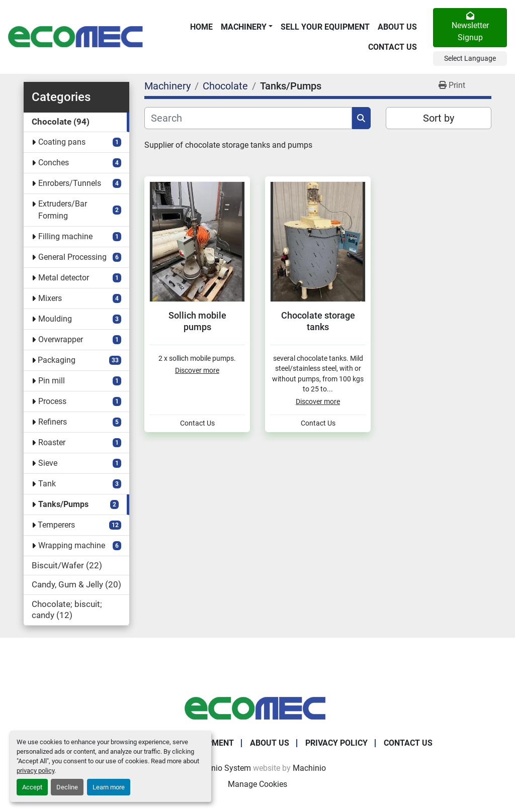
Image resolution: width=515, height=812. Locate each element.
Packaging (57, 360)
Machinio (309, 768)
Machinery (244, 27)
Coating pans (62, 142)
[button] (247, 27)
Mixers (50, 298)
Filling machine (65, 236)
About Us (397, 27)
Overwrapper (61, 339)
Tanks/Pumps (63, 504)
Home (201, 27)
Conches (54, 163)
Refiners (53, 422)
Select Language (470, 58)
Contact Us (393, 47)
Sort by (439, 118)
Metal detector (64, 278)
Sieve (48, 463)
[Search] (248, 118)
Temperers (56, 525)
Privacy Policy (336, 743)
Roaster (52, 442)
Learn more (109, 787)
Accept (32, 787)
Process (52, 401)
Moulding (55, 319)
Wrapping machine (72, 545)
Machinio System (220, 768)
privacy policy (35, 771)
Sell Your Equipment (325, 27)
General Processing (72, 257)
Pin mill (52, 381)
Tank (47, 484)
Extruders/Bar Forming (63, 210)
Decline (67, 787)
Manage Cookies (257, 784)
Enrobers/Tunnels (70, 183)
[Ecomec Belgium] (257, 708)
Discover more (197, 370)
